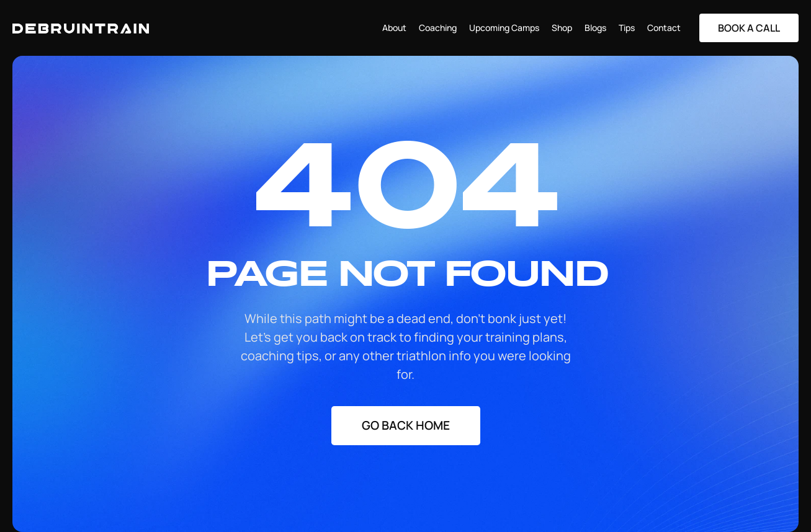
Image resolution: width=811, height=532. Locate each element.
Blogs (595, 28)
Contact (664, 28)
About (394, 28)
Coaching (438, 28)
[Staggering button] (749, 28)
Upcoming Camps (504, 28)
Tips (627, 28)
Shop (562, 28)
